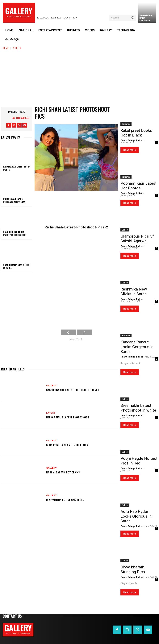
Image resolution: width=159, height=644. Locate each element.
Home (6, 48)
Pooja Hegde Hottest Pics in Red (139, 461)
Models (17, 48)
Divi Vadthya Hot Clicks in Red (65, 500)
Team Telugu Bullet (132, 140)
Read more (130, 150)
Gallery (51, 386)
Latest (51, 413)
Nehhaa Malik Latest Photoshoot (68, 417)
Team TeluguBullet (20, 118)
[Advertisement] (79, 78)
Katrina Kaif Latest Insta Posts (17, 168)
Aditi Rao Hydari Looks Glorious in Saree (136, 516)
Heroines (126, 124)
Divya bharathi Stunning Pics (133, 569)
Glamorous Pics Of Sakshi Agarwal (137, 239)
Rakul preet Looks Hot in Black (136, 133)
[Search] (133, 18)
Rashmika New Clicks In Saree (134, 292)
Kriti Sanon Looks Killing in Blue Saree (14, 201)
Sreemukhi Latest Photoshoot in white (138, 408)
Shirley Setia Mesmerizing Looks (67, 445)
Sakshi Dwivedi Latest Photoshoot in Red (73, 390)
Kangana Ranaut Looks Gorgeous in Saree (137, 347)
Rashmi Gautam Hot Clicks (63, 472)
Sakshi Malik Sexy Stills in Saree (16, 266)
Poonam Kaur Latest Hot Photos (138, 186)
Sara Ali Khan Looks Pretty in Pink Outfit (15, 233)
